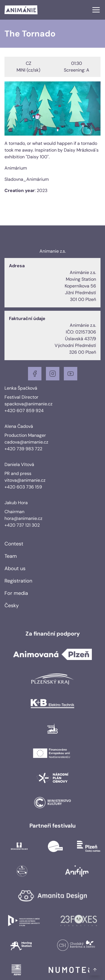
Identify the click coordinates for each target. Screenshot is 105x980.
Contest (14, 544)
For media (16, 593)
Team (11, 556)
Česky (12, 606)
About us (15, 568)
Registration (18, 581)
